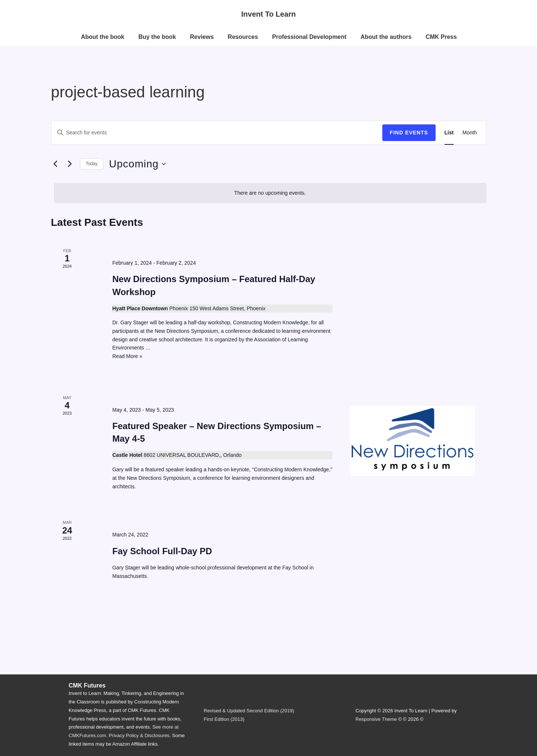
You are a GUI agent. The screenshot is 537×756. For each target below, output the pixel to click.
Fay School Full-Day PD (162, 551)
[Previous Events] (56, 164)
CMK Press (441, 37)
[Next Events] (70, 164)
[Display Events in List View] (449, 133)
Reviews (202, 37)
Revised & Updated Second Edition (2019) (249, 711)
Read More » (127, 356)
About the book (103, 37)
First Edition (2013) (224, 719)
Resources (243, 37)
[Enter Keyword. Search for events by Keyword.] (217, 133)
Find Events (409, 133)
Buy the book (157, 37)
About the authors (386, 37)
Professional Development (309, 37)
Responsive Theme (376, 719)
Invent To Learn (268, 14)
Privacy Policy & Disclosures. (140, 735)
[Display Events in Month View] (470, 133)
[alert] (270, 193)
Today (92, 164)
